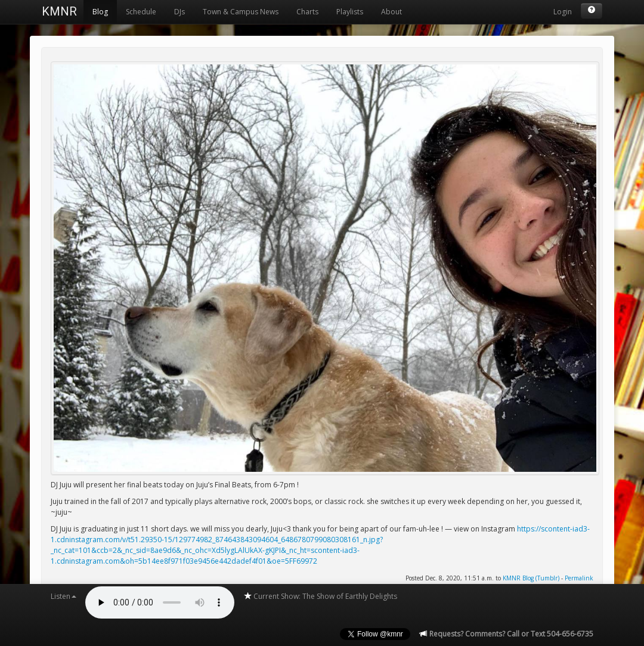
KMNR (59, 11)
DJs (179, 12)
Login (563, 12)
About (391, 12)
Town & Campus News (241, 12)
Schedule (141, 12)
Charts (307, 12)
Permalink (579, 578)
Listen (64, 596)
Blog (100, 12)
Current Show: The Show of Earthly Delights (320, 596)
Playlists (350, 12)
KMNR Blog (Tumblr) (531, 578)
